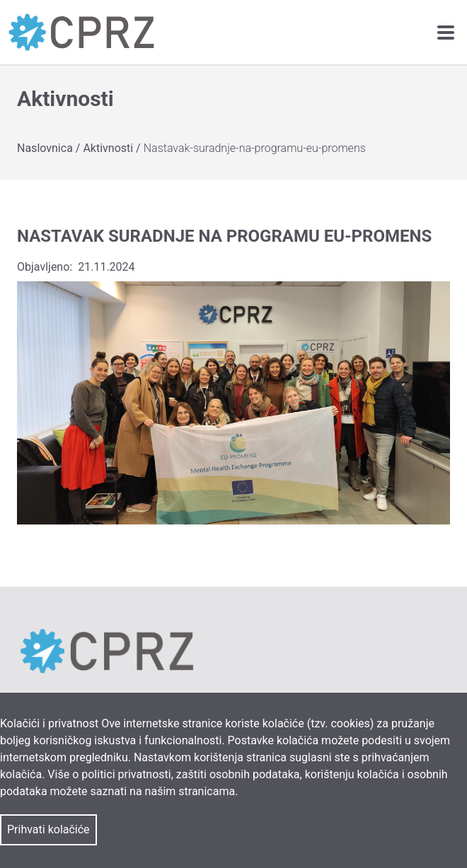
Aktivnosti (109, 148)
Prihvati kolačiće (48, 829)
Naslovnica (46, 148)
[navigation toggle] (446, 33)
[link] (81, 32)
